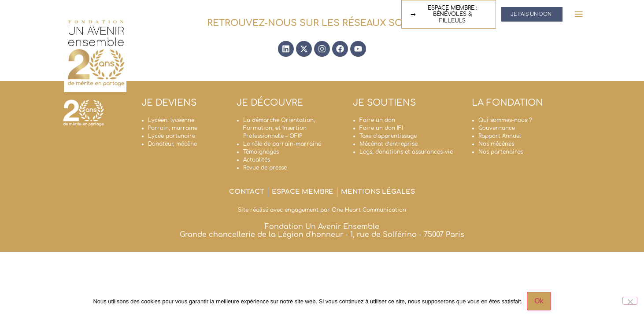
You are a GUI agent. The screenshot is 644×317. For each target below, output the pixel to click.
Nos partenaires (501, 152)
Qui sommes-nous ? (505, 120)
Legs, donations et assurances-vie (406, 152)
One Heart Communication (369, 210)
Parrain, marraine (173, 128)
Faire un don (377, 120)
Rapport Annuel (500, 136)
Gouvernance (497, 128)
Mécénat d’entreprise (389, 144)
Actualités (257, 160)
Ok (539, 301)
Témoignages (261, 152)
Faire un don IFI (381, 128)
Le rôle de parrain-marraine (282, 144)
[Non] (630, 301)
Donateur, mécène (172, 144)
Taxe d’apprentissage (388, 136)
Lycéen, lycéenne (171, 120)
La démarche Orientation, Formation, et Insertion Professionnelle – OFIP (279, 128)
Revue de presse (265, 168)
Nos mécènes (496, 144)
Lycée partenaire (172, 136)
